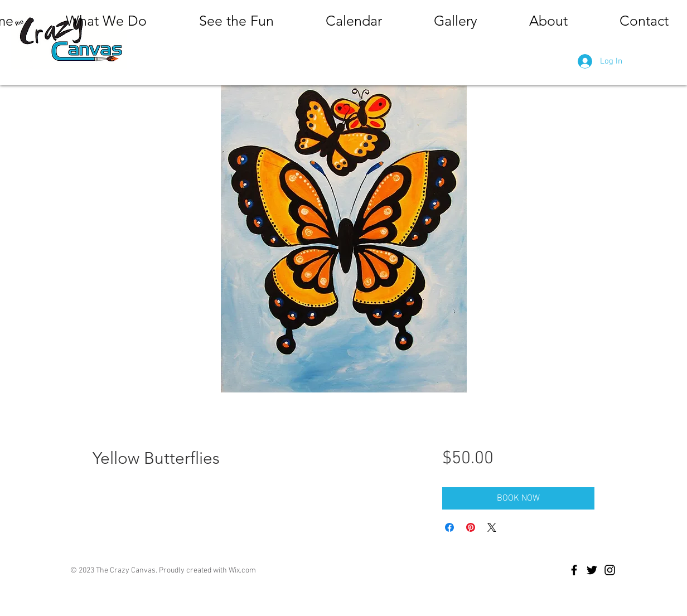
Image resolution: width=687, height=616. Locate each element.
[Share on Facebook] (449, 527)
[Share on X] (492, 527)
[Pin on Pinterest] (471, 527)
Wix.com (242, 571)
